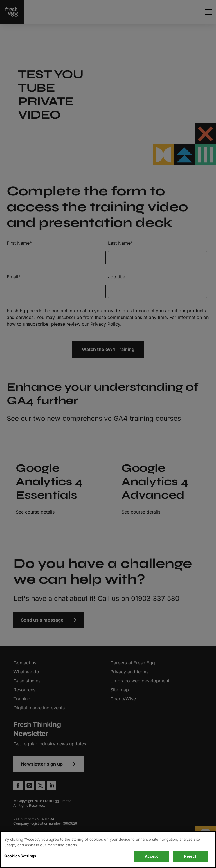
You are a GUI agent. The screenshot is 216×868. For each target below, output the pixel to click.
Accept (152, 856)
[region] (108, 850)
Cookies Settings (20, 856)
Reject (190, 856)
